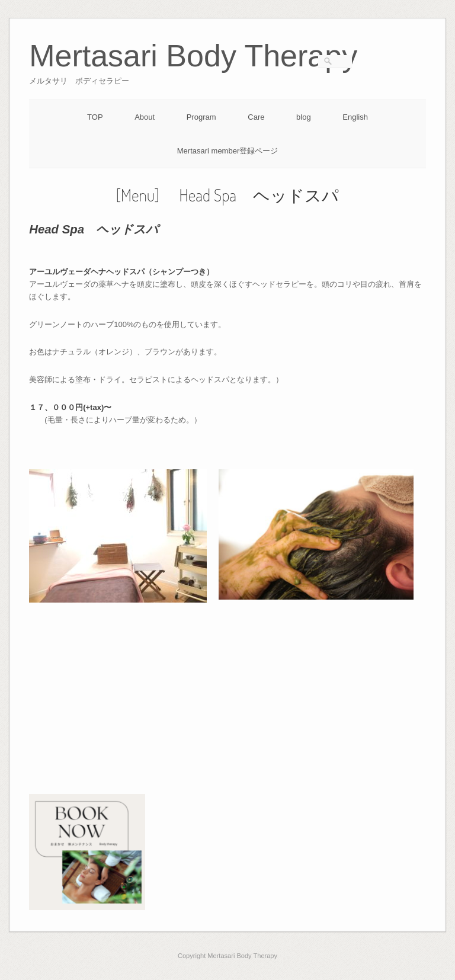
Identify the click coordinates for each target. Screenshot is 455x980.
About (145, 117)
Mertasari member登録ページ (227, 151)
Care (256, 117)
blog (304, 117)
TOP (95, 117)
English (355, 117)
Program (201, 117)
